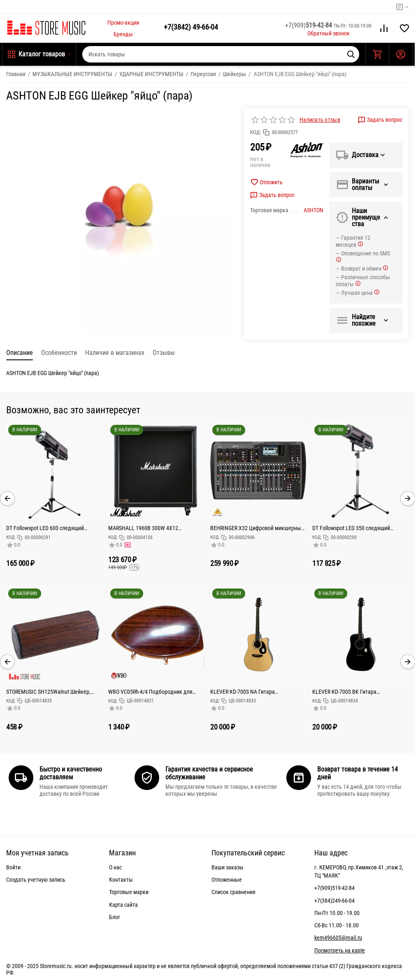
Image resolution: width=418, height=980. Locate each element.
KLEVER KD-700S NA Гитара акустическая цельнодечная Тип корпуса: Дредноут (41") (250, 692)
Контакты (121, 880)
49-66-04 (191, 27)
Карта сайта (123, 905)
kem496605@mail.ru (338, 938)
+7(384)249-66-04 (334, 901)
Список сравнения (233, 892)
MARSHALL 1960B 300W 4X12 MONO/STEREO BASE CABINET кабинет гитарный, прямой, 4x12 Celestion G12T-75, (155, 528)
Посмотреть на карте (340, 950)
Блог (115, 917)
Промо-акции (123, 23)
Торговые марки (129, 892)
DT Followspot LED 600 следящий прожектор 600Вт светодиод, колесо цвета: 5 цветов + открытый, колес (50, 528)
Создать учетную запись (36, 880)
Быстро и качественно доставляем (71, 773)
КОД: (256, 132)
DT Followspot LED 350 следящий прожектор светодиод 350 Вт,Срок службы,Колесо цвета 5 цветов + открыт (354, 528)
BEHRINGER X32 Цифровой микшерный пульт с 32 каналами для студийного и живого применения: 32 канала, (257, 528)
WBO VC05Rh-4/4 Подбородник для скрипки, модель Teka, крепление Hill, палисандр (154, 692)
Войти (13, 867)
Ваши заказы (228, 867)
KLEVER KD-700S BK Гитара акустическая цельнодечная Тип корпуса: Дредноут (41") (352, 692)
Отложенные (227, 880)
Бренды (123, 34)
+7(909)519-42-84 (334, 888)
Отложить (266, 182)
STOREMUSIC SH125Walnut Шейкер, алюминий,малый (48, 692)
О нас (115, 867)
